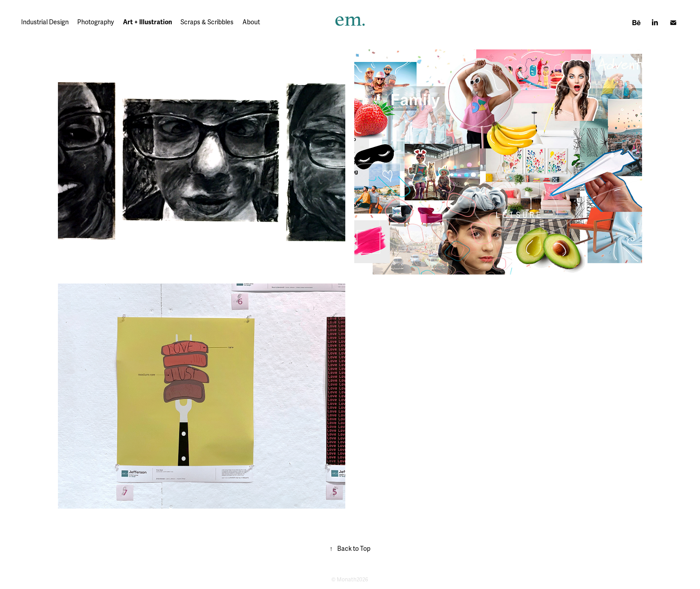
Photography (96, 22)
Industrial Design (45, 22)
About (251, 22)
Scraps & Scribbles (207, 22)
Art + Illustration (147, 22)
